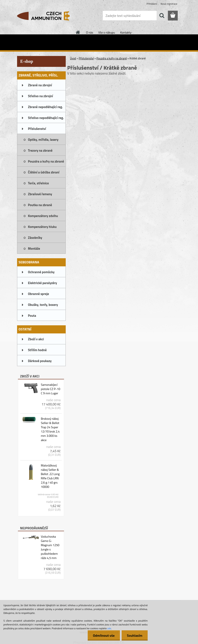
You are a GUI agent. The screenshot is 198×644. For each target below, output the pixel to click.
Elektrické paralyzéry (42, 283)
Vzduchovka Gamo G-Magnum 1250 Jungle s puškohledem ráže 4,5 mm (50, 547)
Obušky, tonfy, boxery (43, 305)
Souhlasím (135, 635)
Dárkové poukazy (40, 361)
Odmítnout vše (104, 635)
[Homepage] (78, 32)
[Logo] (46, 16)
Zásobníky (35, 238)
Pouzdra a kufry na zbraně (46, 161)
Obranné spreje (39, 294)
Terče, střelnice (38, 183)
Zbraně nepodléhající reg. (45, 107)
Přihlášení (152, 4)
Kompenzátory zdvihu (43, 216)
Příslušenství (37, 129)
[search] (162, 16)
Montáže (34, 249)
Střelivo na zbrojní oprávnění (40, 97)
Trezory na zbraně (40, 150)
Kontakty (126, 32)
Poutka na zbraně (40, 205)
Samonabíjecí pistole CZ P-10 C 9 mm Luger (50, 389)
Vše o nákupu (107, 32)
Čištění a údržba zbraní (44, 172)
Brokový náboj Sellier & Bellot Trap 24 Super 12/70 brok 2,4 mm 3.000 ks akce (50, 429)
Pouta (32, 316)
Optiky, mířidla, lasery (43, 140)
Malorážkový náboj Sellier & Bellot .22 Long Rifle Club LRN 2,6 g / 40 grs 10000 (50, 476)
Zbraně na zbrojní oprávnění (40, 87)
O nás (90, 32)
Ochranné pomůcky (41, 272)
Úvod (73, 58)
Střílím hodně (37, 350)
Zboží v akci (36, 339)
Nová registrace (169, 4)
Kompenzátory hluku (42, 227)
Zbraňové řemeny (40, 194)
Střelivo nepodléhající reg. (46, 118)
